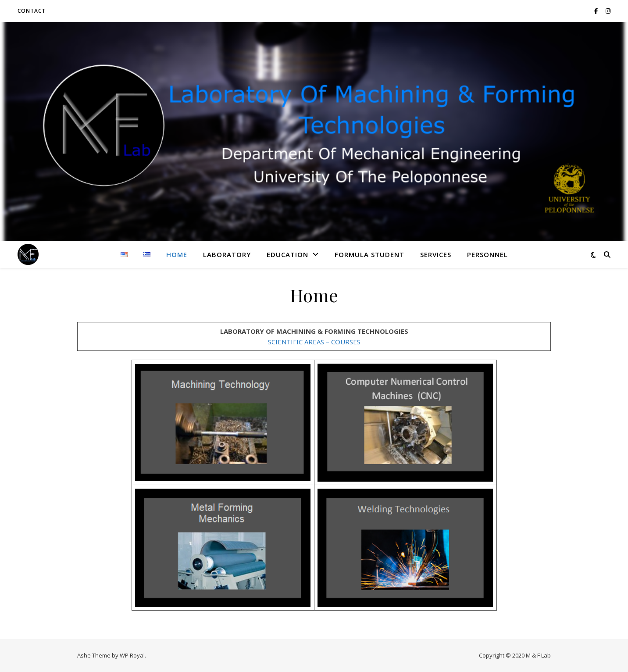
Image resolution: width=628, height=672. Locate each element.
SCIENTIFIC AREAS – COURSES (314, 342)
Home (177, 254)
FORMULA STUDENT (369, 254)
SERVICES (436, 254)
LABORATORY (227, 254)
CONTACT (32, 11)
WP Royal (132, 655)
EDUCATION (287, 254)
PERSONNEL (487, 254)
